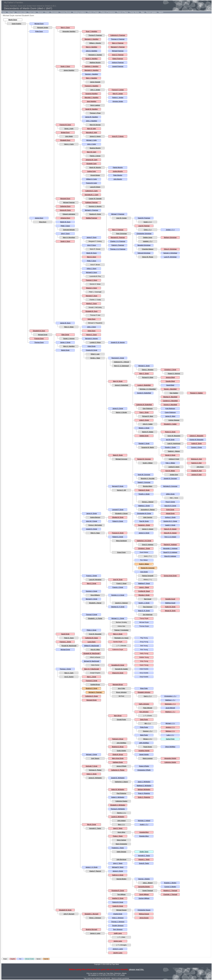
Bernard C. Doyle (92, 599)
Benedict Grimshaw (144, 245)
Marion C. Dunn (91, 335)
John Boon (200, 467)
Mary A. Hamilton (92, 47)
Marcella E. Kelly (92, 132)
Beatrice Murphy (95, 148)
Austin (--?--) (144, 824)
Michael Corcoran (121, 459)
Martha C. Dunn (92, 304)
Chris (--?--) (148, 230)
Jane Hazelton (91, 101)
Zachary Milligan (144, 898)
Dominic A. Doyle (92, 591)
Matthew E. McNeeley (144, 786)
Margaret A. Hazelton (92, 70)
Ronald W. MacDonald (69, 646)
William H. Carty (91, 179)
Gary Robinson (148, 408)
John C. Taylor (118, 863)
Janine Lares (118, 941)
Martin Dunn (13, 20)
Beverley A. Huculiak (148, 478)
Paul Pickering (121, 793)
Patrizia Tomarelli (148, 576)
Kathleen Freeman (92, 202)
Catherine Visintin (170, 762)
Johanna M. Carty (92, 160)
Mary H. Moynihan (69, 237)
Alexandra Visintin (170, 758)
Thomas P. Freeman (95, 35)
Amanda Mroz (144, 832)
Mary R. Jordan (118, 94)
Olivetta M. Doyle (118, 517)
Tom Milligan (121, 894)
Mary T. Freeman (118, 230)
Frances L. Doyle (65, 642)
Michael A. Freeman (92, 210)
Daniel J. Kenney (69, 339)
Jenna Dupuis (144, 918)
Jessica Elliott (170, 377)
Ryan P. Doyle (170, 502)
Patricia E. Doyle (144, 490)
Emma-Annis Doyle (170, 576)
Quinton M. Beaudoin (196, 440)
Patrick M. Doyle (118, 902)
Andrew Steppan (174, 420)
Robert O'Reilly (144, 766)
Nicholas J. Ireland (144, 821)
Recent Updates (151, 12)
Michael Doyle (43, 335)
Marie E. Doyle (118, 455)
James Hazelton (69, 70)
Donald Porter (121, 719)
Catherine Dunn (65, 206)
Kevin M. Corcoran (144, 475)
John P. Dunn (91, 245)
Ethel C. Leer (95, 354)
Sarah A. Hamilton (92, 59)
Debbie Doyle (144, 436)
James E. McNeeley (95, 778)
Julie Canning (148, 517)
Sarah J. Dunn (65, 66)
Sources (41, 12)
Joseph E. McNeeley (118, 778)
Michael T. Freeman (118, 214)
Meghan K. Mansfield (170, 397)
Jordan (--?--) (170, 230)
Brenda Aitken (148, 486)
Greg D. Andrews (148, 545)
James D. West (170, 416)
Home (4, 12)
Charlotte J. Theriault (170, 894)
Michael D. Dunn (92, 272)
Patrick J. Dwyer (95, 156)
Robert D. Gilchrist (174, 373)
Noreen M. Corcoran (144, 459)
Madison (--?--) (170, 712)
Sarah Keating (16, 24)
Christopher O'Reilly (144, 770)
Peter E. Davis (69, 638)
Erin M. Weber (170, 471)
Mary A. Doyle (118, 634)
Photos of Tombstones (108, 12)
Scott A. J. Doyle (144, 603)
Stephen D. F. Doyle (118, 607)
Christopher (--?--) (170, 696)
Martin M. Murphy (95, 167)
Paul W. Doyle (144, 521)
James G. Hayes (95, 136)
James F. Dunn (92, 237)
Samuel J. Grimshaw (170, 253)
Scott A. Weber (148, 463)
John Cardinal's (96, 978)
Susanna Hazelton (92, 94)
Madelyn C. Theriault (170, 891)
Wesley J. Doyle (144, 428)
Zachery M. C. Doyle (170, 521)
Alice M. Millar (95, 650)
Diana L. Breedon (148, 370)
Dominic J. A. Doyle (118, 595)
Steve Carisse (121, 840)
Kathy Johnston (144, 704)
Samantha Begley (144, 887)
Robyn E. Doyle (170, 432)
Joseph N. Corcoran (170, 478)
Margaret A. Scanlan (95, 55)
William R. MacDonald (92, 646)
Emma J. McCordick (95, 525)
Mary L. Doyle (92, 677)
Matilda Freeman (92, 218)
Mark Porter (144, 735)
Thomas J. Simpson (118, 922)
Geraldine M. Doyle (118, 665)
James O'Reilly (121, 766)
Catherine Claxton (121, 801)
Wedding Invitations (79, 12)
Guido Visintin (121, 751)
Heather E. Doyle (118, 898)
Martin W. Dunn (92, 253)
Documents (55, 12)
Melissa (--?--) (170, 731)
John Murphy (118, 179)
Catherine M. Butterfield (144, 405)
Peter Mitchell (148, 708)
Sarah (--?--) (148, 222)
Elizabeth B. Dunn (92, 311)
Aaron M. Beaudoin (174, 436)
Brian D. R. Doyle (144, 611)
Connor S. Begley (170, 887)
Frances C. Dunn (92, 280)
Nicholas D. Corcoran (170, 486)
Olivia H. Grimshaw (170, 249)
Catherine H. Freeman (118, 35)
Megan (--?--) (148, 739)
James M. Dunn (65, 323)
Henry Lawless (95, 105)
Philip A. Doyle (92, 630)
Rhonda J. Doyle (144, 595)
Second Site (104, 978)
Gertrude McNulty (69, 230)
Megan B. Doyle (170, 611)
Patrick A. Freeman (118, 245)
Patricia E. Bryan (118, 739)
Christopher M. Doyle (144, 513)
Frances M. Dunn (65, 125)
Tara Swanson (148, 607)
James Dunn (39, 218)
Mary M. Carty (92, 152)
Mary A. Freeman (118, 43)
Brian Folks (144, 688)
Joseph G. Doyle (92, 529)
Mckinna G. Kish (197, 459)
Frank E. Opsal (121, 583)
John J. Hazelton (92, 121)
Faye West (110, 973)
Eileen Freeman (118, 59)
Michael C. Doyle (144, 366)
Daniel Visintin (144, 754)
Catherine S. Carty (92, 191)
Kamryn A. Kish (197, 463)
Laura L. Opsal (144, 587)
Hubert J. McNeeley (118, 797)
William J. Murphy (95, 43)
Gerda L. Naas (95, 358)
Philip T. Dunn (65, 226)
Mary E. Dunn (91, 257)
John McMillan (121, 743)
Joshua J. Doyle (170, 517)
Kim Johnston (144, 712)
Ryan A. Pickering (144, 793)
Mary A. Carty (69, 673)
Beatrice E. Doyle (95, 214)
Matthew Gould (170, 603)
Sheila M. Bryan (118, 754)
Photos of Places (122, 12)
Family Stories (134, 12)
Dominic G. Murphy (95, 206)
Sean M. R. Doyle (170, 506)
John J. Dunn (92, 327)
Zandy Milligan (144, 894)
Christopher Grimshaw (144, 234)
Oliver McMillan (170, 747)
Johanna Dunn (65, 218)
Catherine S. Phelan (118, 770)
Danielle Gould (170, 599)
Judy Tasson (95, 758)
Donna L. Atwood (148, 502)
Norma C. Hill (121, 490)
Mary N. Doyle (118, 381)
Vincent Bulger (95, 175)
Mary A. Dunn (65, 27)
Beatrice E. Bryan (118, 747)
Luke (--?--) (170, 735)
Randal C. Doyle (144, 443)
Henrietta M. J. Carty (91, 195)
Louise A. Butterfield (144, 385)
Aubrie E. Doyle (196, 443)
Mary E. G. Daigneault (121, 366)
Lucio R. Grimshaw (170, 257)
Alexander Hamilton (69, 31)
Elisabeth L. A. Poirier (95, 618)
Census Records (66, 12)
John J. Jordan (95, 90)
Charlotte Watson (148, 249)
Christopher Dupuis (144, 910)
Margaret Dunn (65, 199)
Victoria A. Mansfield (170, 405)
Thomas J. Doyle (65, 669)
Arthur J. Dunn (92, 269)
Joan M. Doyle (118, 580)
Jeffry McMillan (144, 743)
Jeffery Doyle (170, 494)
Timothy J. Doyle (170, 447)
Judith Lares (118, 933)
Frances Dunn (39, 339)
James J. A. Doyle (92, 867)
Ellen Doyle (65, 335)
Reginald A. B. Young (121, 638)
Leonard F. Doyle (118, 510)
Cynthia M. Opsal (144, 591)
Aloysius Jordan (118, 101)
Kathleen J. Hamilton (92, 66)
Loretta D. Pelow (95, 342)
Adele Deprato (121, 852)
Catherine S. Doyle (91, 696)
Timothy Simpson (118, 926)
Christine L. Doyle (144, 548)
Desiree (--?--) (148, 731)
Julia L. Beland (148, 883)
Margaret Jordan (43, 27)
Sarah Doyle (65, 634)
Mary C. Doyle (144, 373)
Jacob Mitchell (170, 708)
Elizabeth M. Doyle (65, 910)
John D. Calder (148, 424)
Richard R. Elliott (148, 377)
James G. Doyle (118, 408)
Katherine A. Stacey (121, 782)
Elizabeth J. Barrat (95, 603)
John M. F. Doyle (92, 521)
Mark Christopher (121, 844)
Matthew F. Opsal (144, 583)
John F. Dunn (65, 234)
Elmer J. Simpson (95, 918)
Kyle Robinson (170, 408)
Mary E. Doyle (92, 583)
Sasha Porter (170, 739)
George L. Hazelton (92, 74)
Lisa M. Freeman (144, 226)
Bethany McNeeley (144, 789)
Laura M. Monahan (95, 580)
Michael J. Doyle (91, 754)
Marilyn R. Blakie (148, 432)
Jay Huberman (148, 615)
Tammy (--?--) (121, 813)
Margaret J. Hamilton (92, 39)
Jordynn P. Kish (196, 475)
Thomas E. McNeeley (118, 809)
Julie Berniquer (121, 859)
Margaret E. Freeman (118, 237)
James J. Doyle (65, 342)
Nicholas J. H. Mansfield (148, 389)
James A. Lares (95, 933)
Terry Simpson (118, 929)
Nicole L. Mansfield (170, 389)
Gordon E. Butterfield (144, 393)
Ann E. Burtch (69, 677)
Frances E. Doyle (92, 681)
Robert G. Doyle (118, 537)
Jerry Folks (121, 688)
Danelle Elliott (170, 381)
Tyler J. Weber (170, 463)
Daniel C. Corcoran (144, 482)
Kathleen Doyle (118, 762)
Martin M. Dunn (65, 222)
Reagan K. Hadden (197, 393)
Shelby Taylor (144, 852)
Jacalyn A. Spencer (121, 603)
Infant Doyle (91, 346)
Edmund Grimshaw (144, 253)
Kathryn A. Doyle (118, 875)
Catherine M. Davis (92, 638)
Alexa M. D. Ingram (170, 533)
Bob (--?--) (121, 824)
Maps (143, 12)
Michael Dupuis (121, 910)
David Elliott (170, 385)
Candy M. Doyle (118, 906)
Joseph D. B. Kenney (118, 342)
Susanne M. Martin (148, 447)
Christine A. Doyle (170, 370)
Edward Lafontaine (69, 214)
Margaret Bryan (118, 684)
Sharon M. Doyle (118, 673)
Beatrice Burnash (92, 929)
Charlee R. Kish (196, 471)
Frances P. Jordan (118, 90)
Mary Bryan (118, 716)
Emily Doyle (170, 510)
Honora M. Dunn (65, 210)
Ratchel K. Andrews (170, 545)
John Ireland (121, 821)
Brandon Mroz (144, 836)
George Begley (121, 879)
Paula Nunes (148, 747)
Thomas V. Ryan (95, 113)
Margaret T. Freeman (118, 47)
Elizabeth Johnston (144, 692)
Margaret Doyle (92, 700)
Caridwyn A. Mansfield (170, 401)
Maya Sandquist (121, 541)
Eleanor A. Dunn (92, 288)
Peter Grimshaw (121, 234)
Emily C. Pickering (144, 797)
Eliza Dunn (43, 222)
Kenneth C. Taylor (95, 828)
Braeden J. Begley (170, 883)
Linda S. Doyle (144, 420)
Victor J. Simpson (118, 918)
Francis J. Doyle (91, 576)
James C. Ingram (148, 529)
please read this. (136, 969)
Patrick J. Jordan (118, 97)
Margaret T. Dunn (92, 296)
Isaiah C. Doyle (170, 525)
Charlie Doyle (118, 914)
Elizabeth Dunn (65, 140)
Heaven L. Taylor (144, 859)
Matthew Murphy (95, 62)
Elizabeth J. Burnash (91, 914)
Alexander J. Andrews (170, 548)
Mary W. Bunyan (95, 125)
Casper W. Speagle (95, 199)
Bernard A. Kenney (91, 339)
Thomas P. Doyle (92, 615)
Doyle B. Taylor (144, 863)
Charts (47, 12)
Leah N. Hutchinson (174, 443)
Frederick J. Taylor (118, 848)
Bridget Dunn (65, 132)
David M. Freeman (144, 218)
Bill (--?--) (148, 723)
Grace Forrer (121, 552)
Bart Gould (148, 599)
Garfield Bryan (95, 684)
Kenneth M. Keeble (121, 669)
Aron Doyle (144, 572)
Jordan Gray (174, 475)
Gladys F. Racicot (95, 871)
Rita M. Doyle (92, 824)
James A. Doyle (118, 871)
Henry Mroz (121, 832)
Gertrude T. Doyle (92, 766)
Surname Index (22, 12)
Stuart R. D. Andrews (170, 552)
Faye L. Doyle (144, 412)
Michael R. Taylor (118, 867)
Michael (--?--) (170, 723)
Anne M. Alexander (95, 634)
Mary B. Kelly (92, 129)
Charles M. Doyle (92, 350)
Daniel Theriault (148, 891)
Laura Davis (91, 642)
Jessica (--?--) (170, 727)
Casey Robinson (170, 412)
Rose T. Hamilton (92, 31)
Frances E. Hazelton (92, 86)
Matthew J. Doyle (144, 506)
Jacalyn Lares (118, 953)
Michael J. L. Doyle (118, 618)
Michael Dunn (39, 24)
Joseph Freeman (118, 66)
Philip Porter (144, 727)
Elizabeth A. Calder (170, 424)
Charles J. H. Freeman (118, 241)
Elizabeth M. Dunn (39, 331)
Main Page (11, 12)
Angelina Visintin (144, 751)
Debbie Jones (148, 237)
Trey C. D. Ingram (170, 537)
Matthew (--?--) (170, 700)
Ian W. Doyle (170, 440)
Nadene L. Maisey (174, 451)
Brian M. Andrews (170, 556)
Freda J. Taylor (118, 836)
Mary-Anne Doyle (118, 758)
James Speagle (95, 82)
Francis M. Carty (91, 183)
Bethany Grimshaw (170, 237)
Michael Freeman (118, 51)
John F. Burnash (69, 914)
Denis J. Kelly (69, 129)
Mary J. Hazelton (92, 78)
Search (161, 12)
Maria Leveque (148, 758)
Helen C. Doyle (91, 774)
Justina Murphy (118, 171)
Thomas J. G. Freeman (118, 249)
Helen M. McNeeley (118, 789)
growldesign (126, 978)
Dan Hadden (174, 393)
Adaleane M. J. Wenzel (121, 362)
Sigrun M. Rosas (148, 257)
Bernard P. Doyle (118, 486)
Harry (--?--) (148, 696)
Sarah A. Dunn (65, 241)
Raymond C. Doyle (118, 358)
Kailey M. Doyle (170, 607)
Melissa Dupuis (144, 914)
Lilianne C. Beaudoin (196, 436)
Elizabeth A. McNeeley (118, 805)
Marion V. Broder (121, 412)
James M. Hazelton (91, 117)
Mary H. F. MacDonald (92, 669)
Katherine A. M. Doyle (144, 541)
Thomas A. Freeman (118, 39)
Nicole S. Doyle (170, 455)
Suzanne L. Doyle (144, 525)
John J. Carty (92, 144)
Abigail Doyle (170, 513)
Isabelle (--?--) (148, 241)
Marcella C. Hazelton (92, 97)
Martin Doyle (65, 350)
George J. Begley (144, 879)
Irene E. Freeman (118, 55)
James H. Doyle (92, 513)
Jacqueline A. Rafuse (148, 510)
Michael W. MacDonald (92, 661)
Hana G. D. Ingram (170, 529)
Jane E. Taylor (118, 828)
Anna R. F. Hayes (118, 136)
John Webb (69, 136)
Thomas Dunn (39, 342)
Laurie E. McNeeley (118, 817)
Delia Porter (144, 719)
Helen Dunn (92, 319)
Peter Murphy (118, 175)
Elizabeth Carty (92, 164)
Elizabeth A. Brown (121, 513)
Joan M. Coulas (121, 218)
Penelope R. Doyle (118, 891)
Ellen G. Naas (95, 533)
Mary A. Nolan (69, 327)
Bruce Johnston (121, 692)
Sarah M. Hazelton (92, 109)
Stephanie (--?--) (170, 704)
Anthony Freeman (118, 62)
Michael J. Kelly (92, 140)
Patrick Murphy (118, 167)
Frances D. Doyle (118, 533)
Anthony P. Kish (174, 459)
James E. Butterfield (121, 385)
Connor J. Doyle (196, 447)
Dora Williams (95, 595)
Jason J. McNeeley (144, 782)
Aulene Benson (95, 517)
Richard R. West (148, 416)
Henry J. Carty (69, 144)
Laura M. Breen (95, 187)
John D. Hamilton (92, 51)
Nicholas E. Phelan (95, 770)
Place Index (32, 12)
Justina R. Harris (174, 467)
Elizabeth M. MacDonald (92, 653)
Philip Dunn (39, 31)
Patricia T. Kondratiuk (121, 630)
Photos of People (93, 12)
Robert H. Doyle (118, 521)
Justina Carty (92, 171)
